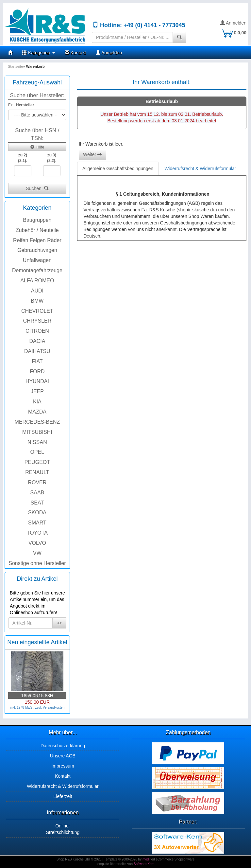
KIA (37, 402)
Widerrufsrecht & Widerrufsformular (63, 786)
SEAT (37, 503)
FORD (37, 372)
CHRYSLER (37, 321)
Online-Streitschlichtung (63, 829)
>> (59, 623)
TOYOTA (37, 533)
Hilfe (37, 147)
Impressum (63, 766)
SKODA (37, 513)
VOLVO (37, 543)
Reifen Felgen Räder (37, 240)
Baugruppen (37, 220)
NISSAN (37, 442)
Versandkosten (54, 708)
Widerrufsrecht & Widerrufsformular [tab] (200, 168)
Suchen (37, 188)
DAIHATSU (37, 351)
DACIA (37, 341)
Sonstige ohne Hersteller (37, 563)
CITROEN (37, 331)
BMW (37, 301)
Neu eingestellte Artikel (37, 642)
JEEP (37, 391)
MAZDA (37, 412)
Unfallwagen (37, 260)
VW (37, 553)
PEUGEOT (37, 462)
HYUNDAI (37, 381)
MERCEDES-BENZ (37, 422)
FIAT (37, 361)
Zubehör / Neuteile (37, 230)
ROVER (37, 482)
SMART (37, 523)
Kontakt (75, 53)
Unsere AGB (63, 756)
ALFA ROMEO (37, 281)
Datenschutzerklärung (63, 746)
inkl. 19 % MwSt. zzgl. (26, 708)
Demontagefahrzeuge (37, 270)
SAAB (37, 493)
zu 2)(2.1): (23, 158)
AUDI (37, 291)
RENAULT (37, 472)
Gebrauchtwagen (37, 250)
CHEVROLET (37, 311)
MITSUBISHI (37, 432)
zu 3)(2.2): (52, 158)
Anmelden (233, 23)
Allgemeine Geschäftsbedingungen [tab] (118, 168)
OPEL (37, 452)
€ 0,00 (234, 33)
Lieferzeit (63, 796)
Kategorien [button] (39, 53)
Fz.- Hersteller (21, 105)
